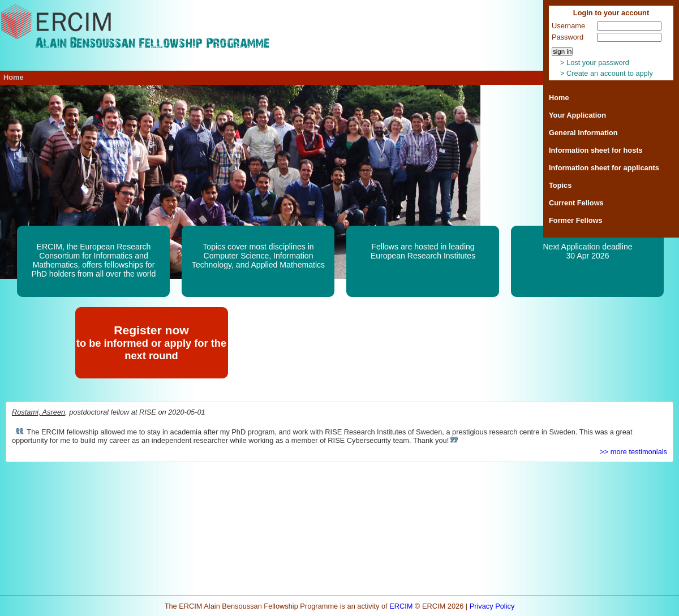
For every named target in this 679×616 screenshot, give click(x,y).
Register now (151, 330)
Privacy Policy (492, 606)
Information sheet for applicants (604, 168)
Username (568, 26)
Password (568, 37)
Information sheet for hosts (596, 150)
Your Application (577, 115)
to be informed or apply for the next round (151, 349)
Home (559, 98)
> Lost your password (595, 63)
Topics (560, 185)
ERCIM (401, 606)
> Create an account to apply (607, 73)
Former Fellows (576, 220)
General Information (583, 133)
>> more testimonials (633, 452)
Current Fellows (576, 203)
